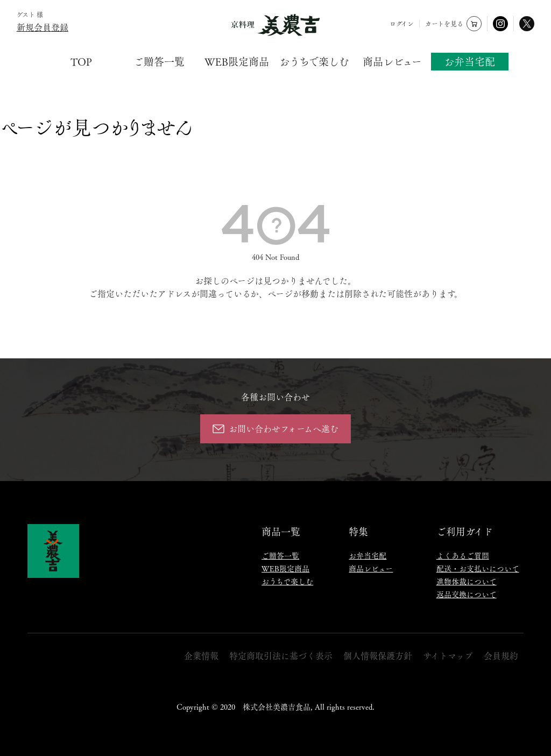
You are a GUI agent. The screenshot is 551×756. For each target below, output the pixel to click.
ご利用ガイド (465, 531)
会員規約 (501, 656)
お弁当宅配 (469, 61)
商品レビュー (392, 62)
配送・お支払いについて (478, 568)
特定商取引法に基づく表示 (281, 656)
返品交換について (467, 594)
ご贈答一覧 (159, 62)
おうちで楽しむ (314, 62)
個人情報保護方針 (378, 656)
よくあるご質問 (463, 555)
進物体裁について (467, 581)
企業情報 (201, 656)
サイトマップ (448, 656)
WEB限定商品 (237, 62)
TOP (81, 62)
